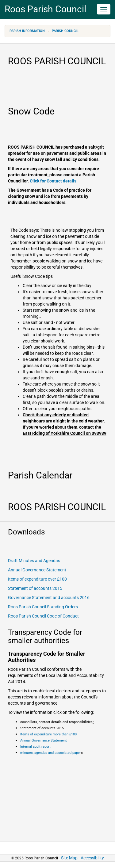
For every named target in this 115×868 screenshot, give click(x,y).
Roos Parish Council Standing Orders (43, 607)
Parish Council (65, 31)
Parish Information (27, 31)
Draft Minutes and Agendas (34, 561)
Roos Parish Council (45, 9)
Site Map (69, 858)
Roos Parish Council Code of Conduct (43, 616)
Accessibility (92, 858)
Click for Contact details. (54, 181)
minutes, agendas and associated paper (51, 753)
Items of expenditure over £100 (37, 579)
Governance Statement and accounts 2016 (49, 598)
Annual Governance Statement (37, 570)
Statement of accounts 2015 (35, 588)
